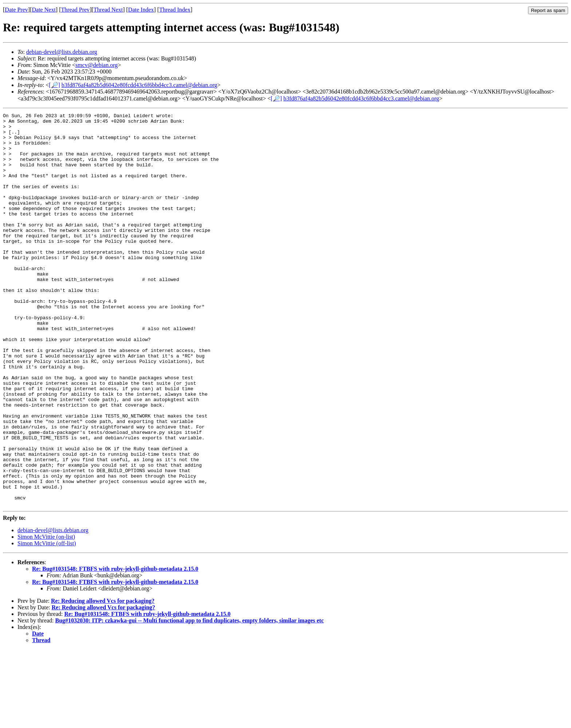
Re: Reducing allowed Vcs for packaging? (103, 679)
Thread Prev (75, 10)
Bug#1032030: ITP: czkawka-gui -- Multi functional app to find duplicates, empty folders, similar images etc (190, 699)
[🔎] (54, 85)
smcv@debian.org (97, 65)
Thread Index (175, 10)
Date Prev (16, 10)
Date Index (141, 10)
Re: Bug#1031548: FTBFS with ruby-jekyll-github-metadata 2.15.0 (115, 647)
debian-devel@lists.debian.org (62, 52)
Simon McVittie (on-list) (46, 615)
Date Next (44, 10)
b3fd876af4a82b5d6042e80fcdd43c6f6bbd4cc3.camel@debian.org (139, 85)
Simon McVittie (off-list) (47, 622)
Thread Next (108, 10)
